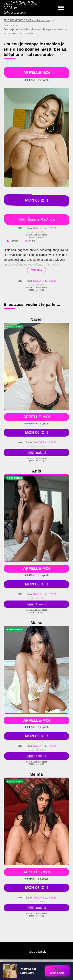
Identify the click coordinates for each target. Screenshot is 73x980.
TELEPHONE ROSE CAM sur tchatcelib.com (21, 8)
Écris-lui (36, 453)
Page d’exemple (36, 952)
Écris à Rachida (36, 219)
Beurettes (9, 25)
